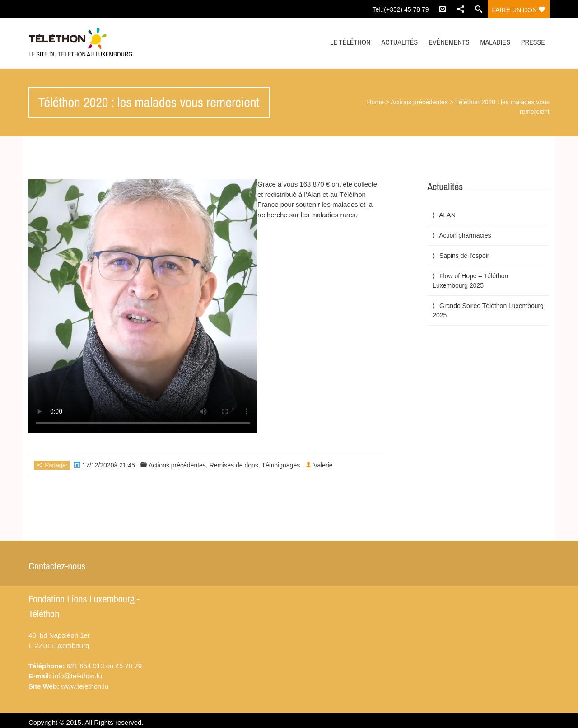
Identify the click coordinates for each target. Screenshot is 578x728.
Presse (533, 42)
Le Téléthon (350, 42)
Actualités (399, 42)
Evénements (449, 42)
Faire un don (519, 10)
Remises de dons (234, 465)
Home (375, 102)
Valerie (323, 465)
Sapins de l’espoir (464, 256)
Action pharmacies (465, 235)
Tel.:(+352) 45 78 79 (401, 9)
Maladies (495, 42)
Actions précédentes (419, 102)
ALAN (447, 215)
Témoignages (281, 465)
